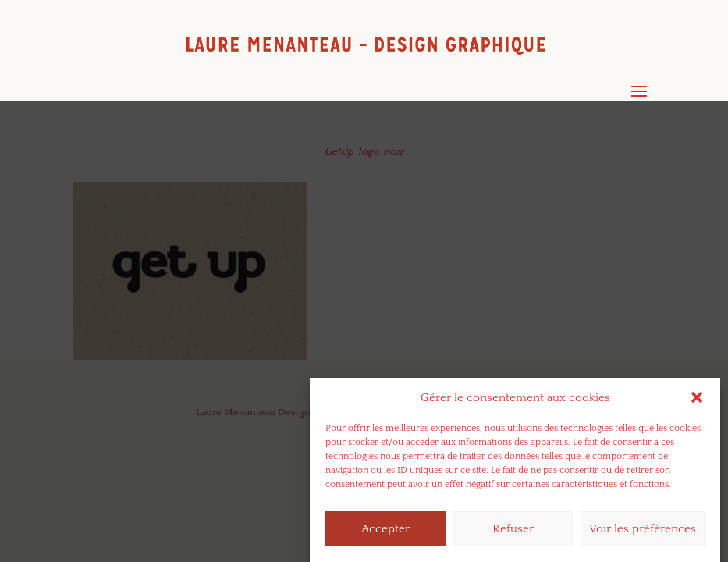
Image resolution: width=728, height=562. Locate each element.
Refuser (513, 533)
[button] (697, 402)
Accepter (385, 533)
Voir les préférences (643, 533)
